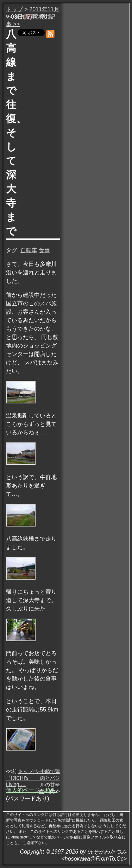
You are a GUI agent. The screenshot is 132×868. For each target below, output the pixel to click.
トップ (14, 9)
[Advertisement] (95, 112)
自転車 (29, 250)
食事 (44, 250)
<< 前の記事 (21, 17)
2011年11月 (44, 9)
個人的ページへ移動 (31, 790)
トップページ (33, 771)
